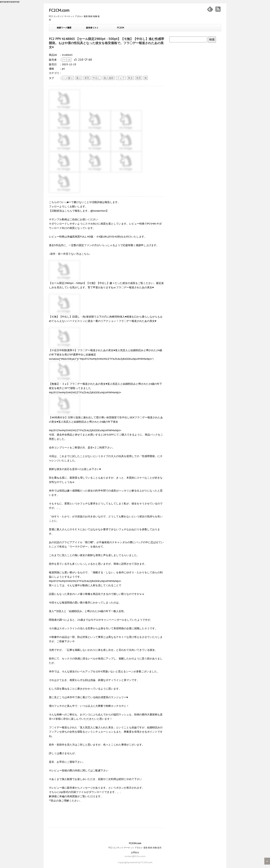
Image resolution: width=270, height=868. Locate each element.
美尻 (139, 78)
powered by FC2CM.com (140, 862)
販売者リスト (92, 28)
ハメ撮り (68, 78)
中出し (97, 78)
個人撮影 (109, 78)
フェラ (121, 78)
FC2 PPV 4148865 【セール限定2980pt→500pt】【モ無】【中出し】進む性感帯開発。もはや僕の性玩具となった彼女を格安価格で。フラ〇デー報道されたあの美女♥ (107, 43)
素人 (79, 78)
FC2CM (121, 28)
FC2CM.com (59, 10)
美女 (130, 78)
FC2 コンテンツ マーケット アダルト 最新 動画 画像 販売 (135, 848)
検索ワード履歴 (64, 28)
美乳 (87, 78)
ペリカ (67, 60)
